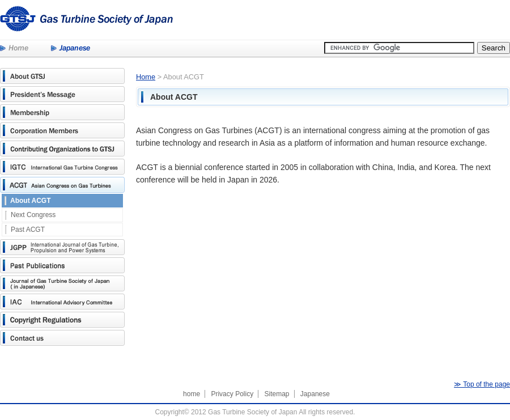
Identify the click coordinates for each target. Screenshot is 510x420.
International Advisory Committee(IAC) (62, 302)
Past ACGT (28, 230)
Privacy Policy (232, 394)
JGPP (62, 247)
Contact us (62, 338)
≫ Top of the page (482, 384)
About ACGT (31, 201)
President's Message (62, 94)
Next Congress (33, 215)
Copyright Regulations (62, 320)
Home (14, 49)
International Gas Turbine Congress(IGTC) (62, 167)
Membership (62, 112)
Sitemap (277, 394)
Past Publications (62, 265)
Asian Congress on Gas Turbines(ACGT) (62, 185)
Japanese (71, 49)
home (192, 394)
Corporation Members (62, 130)
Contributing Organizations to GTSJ (62, 149)
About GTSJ (62, 76)
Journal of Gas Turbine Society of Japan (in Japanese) (62, 283)
